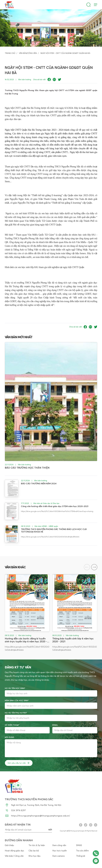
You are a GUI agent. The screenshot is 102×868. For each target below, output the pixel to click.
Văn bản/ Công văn (14, 856)
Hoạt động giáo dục (14, 851)
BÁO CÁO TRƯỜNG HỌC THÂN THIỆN (27, 468)
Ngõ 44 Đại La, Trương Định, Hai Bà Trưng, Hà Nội (33, 805)
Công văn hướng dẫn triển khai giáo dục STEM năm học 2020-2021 (55, 506)
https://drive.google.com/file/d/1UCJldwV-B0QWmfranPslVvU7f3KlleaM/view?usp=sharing (57, 511)
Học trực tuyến (60, 851)
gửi (50, 830)
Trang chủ (10, 53)
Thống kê (81, 856)
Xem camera (58, 856)
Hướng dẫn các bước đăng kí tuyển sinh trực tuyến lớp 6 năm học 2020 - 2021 (26, 640)
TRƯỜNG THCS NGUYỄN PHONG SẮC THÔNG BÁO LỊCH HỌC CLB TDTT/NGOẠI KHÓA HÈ (54, 530)
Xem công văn (59, 845)
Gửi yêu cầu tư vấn (19, 763)
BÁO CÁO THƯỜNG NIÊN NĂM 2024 (39, 484)
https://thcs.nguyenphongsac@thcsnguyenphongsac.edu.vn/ (37, 816)
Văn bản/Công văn (28, 53)
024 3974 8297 (15, 810)
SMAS (79, 845)
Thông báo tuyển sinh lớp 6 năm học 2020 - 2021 (73, 640)
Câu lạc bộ (34, 851)
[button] (94, 567)
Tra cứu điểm (82, 851)
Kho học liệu (34, 856)
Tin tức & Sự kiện (37, 845)
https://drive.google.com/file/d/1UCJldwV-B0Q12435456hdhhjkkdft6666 (50, 537)
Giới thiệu (9, 845)
